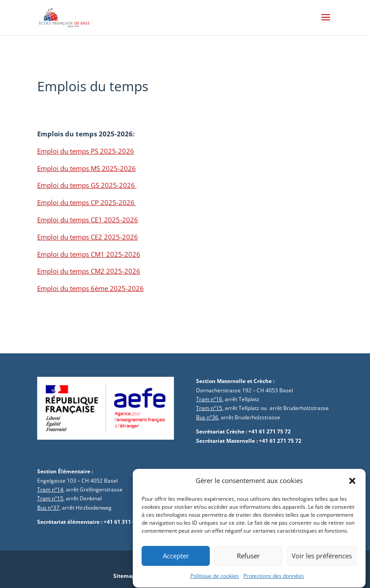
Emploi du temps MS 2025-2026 (87, 168)
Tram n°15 (209, 408)
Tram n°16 (209, 399)
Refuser (248, 562)
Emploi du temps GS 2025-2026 (87, 185)
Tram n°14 (50, 489)
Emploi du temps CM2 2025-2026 (89, 271)
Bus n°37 (48, 508)
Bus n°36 (207, 417)
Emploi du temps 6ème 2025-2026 (91, 288)
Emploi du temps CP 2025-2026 (87, 202)
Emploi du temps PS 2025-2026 (86, 151)
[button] (352, 487)
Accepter (176, 562)
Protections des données (274, 582)
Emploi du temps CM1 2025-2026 (89, 254)
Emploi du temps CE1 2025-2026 (88, 220)
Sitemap (124, 576)
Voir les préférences (322, 562)
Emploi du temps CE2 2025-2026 (88, 237)
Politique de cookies (215, 582)
